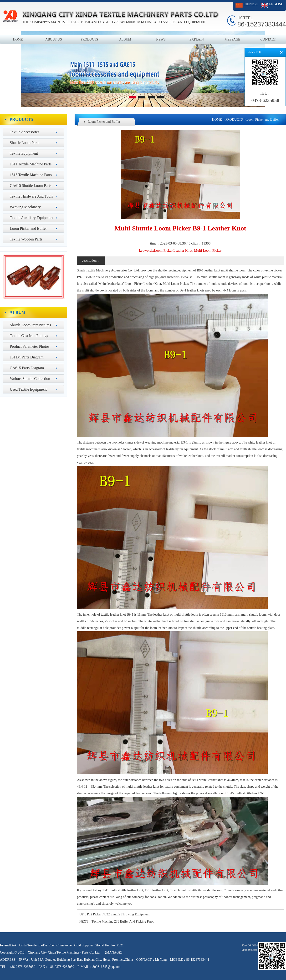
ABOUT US (54, 39)
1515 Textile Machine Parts (31, 175)
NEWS (161, 39)
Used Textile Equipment (28, 389)
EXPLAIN (197, 39)
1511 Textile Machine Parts (31, 164)
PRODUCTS (89, 39)
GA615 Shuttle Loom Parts (31, 186)
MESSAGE (232, 39)
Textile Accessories (25, 132)
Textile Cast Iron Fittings (29, 336)
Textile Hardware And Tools (31, 196)
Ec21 (120, 945)
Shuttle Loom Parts (25, 143)
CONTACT (268, 39)
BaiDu (43, 945)
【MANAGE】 (114, 952)
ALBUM (125, 39)
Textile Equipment (24, 153)
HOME (18, 39)
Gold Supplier (84, 945)
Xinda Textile (27, 945)
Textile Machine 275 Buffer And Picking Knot (123, 921)
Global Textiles (105, 945)
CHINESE (251, 4)
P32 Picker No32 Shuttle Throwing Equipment (118, 914)
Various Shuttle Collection (30, 379)
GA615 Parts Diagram (27, 368)
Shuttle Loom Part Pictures (30, 325)
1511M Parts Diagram (27, 357)
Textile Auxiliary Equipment (32, 218)
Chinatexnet (65, 945)
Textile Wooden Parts (26, 239)
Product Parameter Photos (30, 346)
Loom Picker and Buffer (28, 228)
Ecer (52, 945)
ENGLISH (276, 4)
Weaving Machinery (25, 207)
